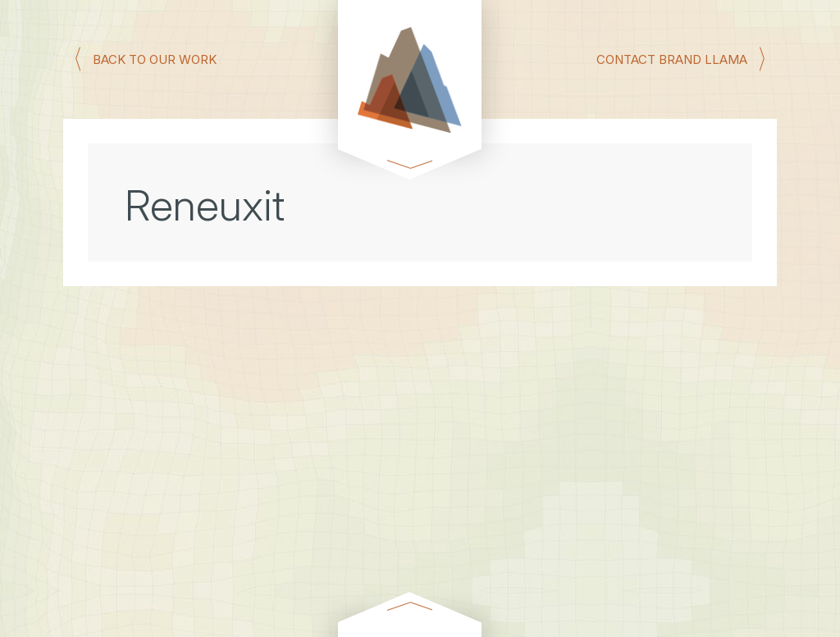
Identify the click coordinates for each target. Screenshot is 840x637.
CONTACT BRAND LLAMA (672, 59)
